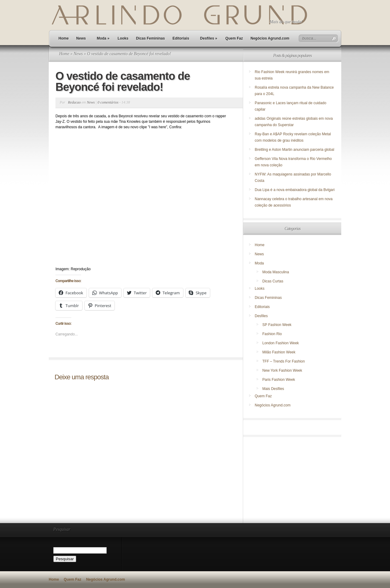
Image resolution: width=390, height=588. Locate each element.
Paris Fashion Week (279, 380)
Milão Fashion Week (279, 352)
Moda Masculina (276, 272)
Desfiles (209, 38)
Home (64, 38)
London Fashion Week (281, 343)
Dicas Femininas (150, 38)
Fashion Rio (272, 334)
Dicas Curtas (273, 281)
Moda (103, 38)
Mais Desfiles (273, 389)
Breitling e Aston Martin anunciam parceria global (294, 150)
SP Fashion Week (277, 325)
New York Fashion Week (282, 370)
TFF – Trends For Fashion (284, 361)
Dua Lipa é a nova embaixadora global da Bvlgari (295, 190)
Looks (123, 38)
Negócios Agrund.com (270, 38)
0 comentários (108, 102)
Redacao (74, 102)
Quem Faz (234, 38)
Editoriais (181, 38)
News (81, 38)
